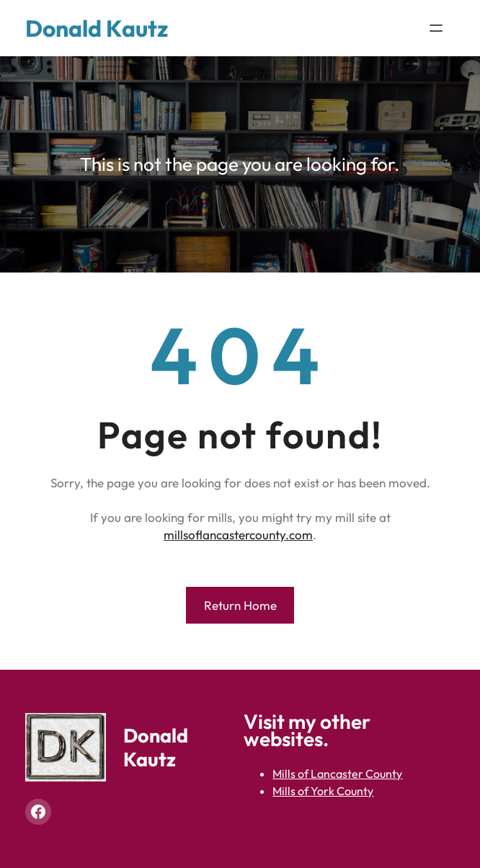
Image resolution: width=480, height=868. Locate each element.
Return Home (240, 605)
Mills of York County (323, 791)
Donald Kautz (97, 28)
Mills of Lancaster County (337, 774)
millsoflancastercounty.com (238, 535)
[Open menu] (436, 28)
